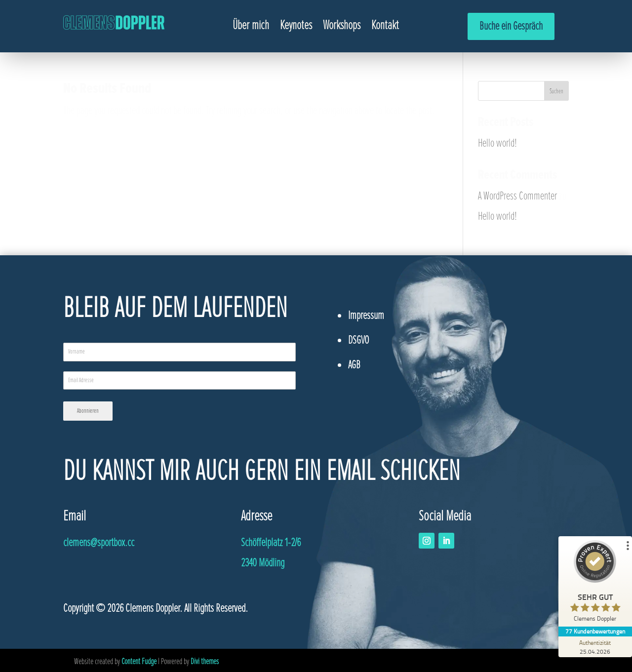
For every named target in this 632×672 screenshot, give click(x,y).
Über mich (251, 27)
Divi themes (205, 660)
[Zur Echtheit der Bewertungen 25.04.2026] (595, 647)
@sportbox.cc (99, 541)
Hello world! (497, 143)
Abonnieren (88, 411)
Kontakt (385, 27)
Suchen (556, 91)
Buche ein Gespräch (511, 26)
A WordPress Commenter (517, 196)
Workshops (342, 27)
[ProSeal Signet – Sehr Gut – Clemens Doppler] (595, 583)
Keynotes (296, 27)
